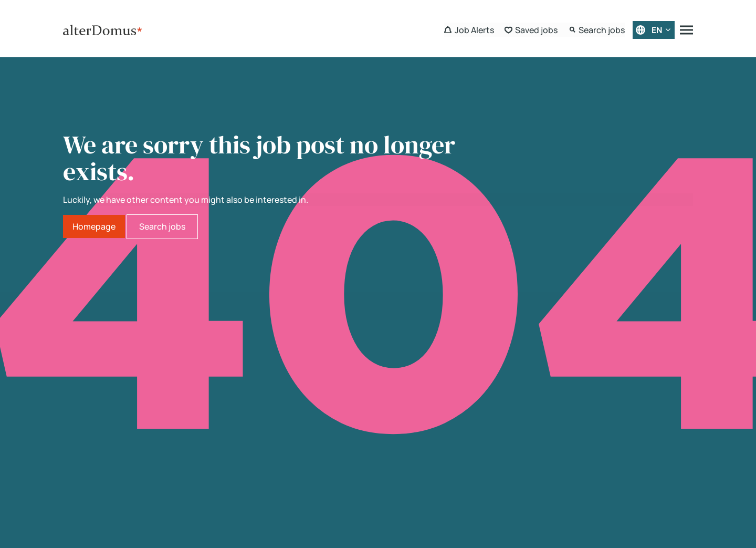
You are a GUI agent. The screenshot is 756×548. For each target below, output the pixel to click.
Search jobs (162, 226)
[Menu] (686, 30)
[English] (654, 30)
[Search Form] (596, 30)
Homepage (94, 226)
